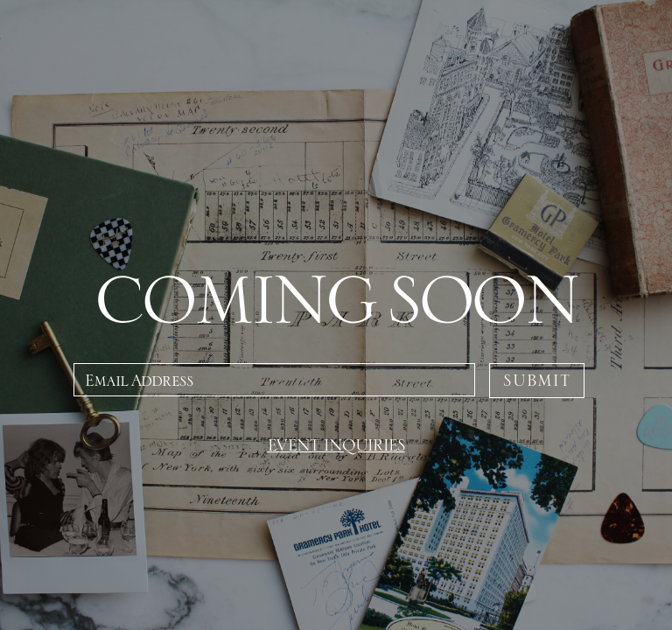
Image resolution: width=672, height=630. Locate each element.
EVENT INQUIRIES (336, 445)
